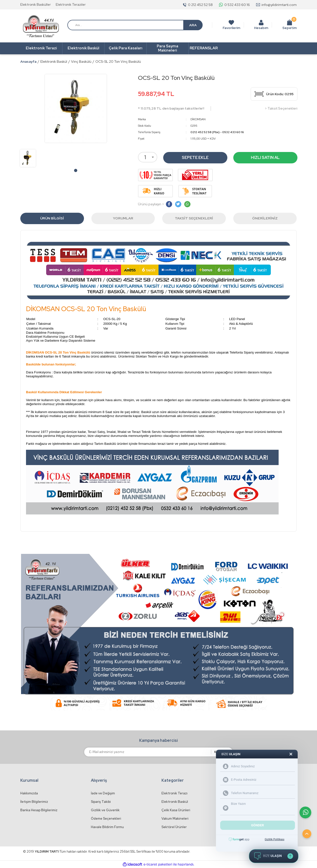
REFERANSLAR (204, 48)
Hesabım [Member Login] (261, 28)
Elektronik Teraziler (71, 5)
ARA (193, 25)
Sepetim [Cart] (290, 25)
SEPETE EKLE (195, 158)
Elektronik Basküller (36, 5)
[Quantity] (148, 157)
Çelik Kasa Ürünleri (176, 810)
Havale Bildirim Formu (107, 827)
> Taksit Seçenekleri (281, 108)
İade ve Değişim (103, 793)
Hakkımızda (29, 793)
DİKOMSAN (198, 119)
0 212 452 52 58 (200, 5)
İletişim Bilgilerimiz (34, 802)
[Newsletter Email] (148, 752)
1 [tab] (76, 170)
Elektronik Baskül (175, 802)
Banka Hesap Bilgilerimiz (39, 810)
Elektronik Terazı (174, 793)
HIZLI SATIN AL (265, 158)
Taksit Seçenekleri (194, 218)
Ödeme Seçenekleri (106, 819)
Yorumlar (123, 218)
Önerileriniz (265, 218)
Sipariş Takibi (101, 802)
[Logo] (41, 26)
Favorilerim (231, 28)
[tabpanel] (28, 158)
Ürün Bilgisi (52, 218)
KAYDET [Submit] (221, 752)
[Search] (135, 25)
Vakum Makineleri (175, 819)
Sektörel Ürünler (174, 827)
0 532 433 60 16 (237, 5)
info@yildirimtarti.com (279, 5)
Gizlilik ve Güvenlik (105, 810)
